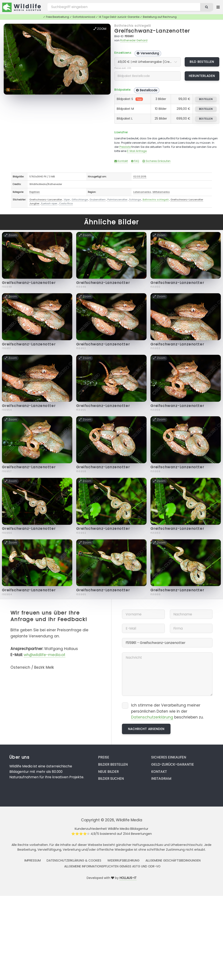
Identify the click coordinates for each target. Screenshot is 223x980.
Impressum (33, 860)
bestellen (206, 99)
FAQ (135, 161)
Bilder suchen (111, 779)
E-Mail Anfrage (137, 151)
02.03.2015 (140, 177)
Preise (104, 757)
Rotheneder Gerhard (134, 40)
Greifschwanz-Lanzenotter (152, 31)
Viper (67, 200)
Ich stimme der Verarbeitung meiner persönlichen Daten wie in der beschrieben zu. (167, 711)
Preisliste (125, 147)
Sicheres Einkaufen (156, 161)
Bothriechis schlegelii (133, 26)
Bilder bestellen (113, 764)
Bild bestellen (202, 62)
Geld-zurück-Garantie (172, 764)
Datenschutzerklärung (152, 717)
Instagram (161, 779)
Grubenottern (98, 200)
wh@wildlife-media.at (45, 655)
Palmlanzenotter (117, 200)
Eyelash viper (49, 203)
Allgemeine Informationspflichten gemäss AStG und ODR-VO (112, 866)
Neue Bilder (108, 772)
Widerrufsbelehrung (123, 860)
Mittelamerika (161, 192)
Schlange (135, 200)
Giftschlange (80, 200)
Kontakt (121, 161)
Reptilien (35, 192)
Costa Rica (66, 203)
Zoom (100, 29)
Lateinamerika (142, 192)
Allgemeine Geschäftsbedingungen (173, 860)
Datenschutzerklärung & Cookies (74, 860)
